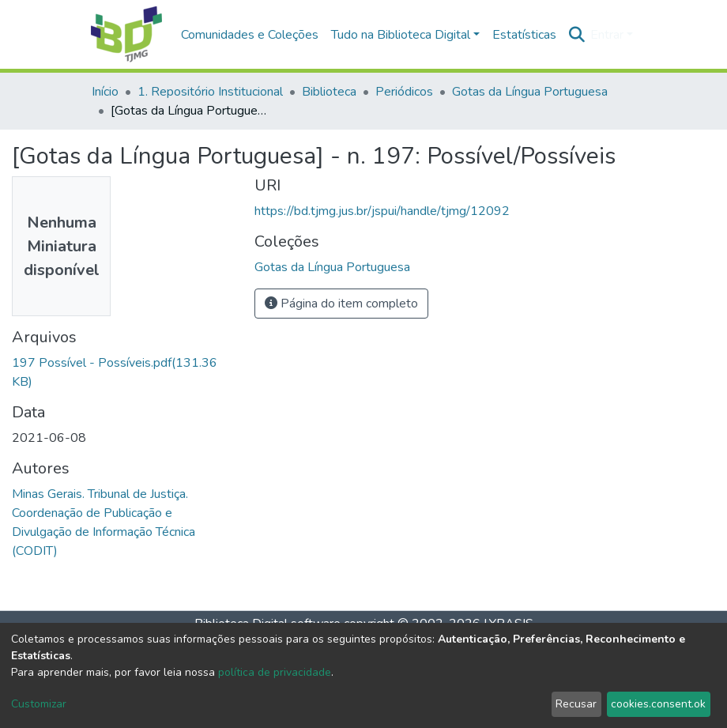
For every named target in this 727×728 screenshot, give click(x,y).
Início (105, 92)
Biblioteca (329, 92)
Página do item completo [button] (341, 304)
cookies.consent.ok (658, 704)
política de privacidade (275, 672)
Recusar (576, 704)
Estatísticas (524, 35)
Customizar (39, 704)
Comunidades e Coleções (250, 35)
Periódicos (404, 92)
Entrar (607, 35)
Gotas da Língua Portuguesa (530, 92)
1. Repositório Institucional (210, 92)
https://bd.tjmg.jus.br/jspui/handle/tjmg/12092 (382, 211)
